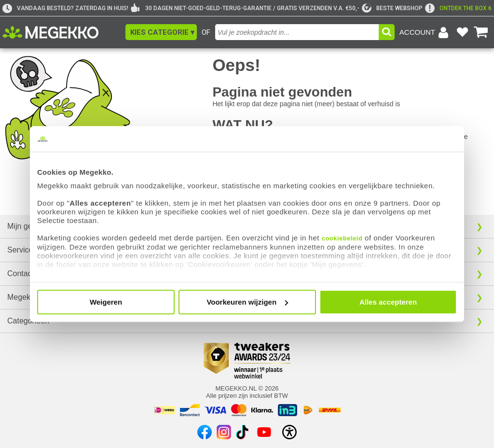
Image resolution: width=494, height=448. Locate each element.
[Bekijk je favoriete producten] (462, 32)
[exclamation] (458, 8)
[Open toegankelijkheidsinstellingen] (289, 432)
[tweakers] (392, 8)
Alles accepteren (388, 302)
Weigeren (106, 302)
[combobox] (297, 32)
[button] (161, 32)
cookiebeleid (342, 238)
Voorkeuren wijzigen (247, 302)
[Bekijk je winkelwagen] (481, 32)
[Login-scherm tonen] (425, 32)
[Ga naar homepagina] (62, 32)
